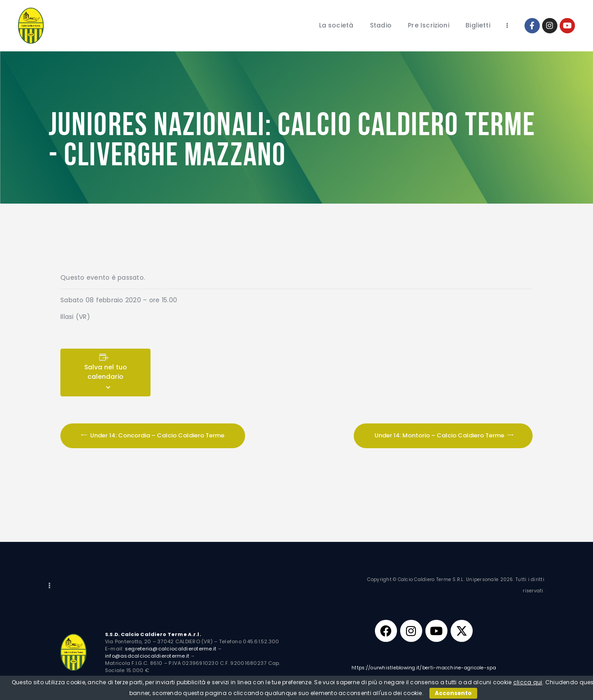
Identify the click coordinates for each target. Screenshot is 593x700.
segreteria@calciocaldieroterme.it (171, 649)
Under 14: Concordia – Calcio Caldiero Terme (157, 435)
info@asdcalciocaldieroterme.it (147, 656)
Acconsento (453, 693)
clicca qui (528, 682)
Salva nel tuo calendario (106, 372)
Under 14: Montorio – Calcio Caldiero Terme (440, 435)
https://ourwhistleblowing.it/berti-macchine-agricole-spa (424, 669)
